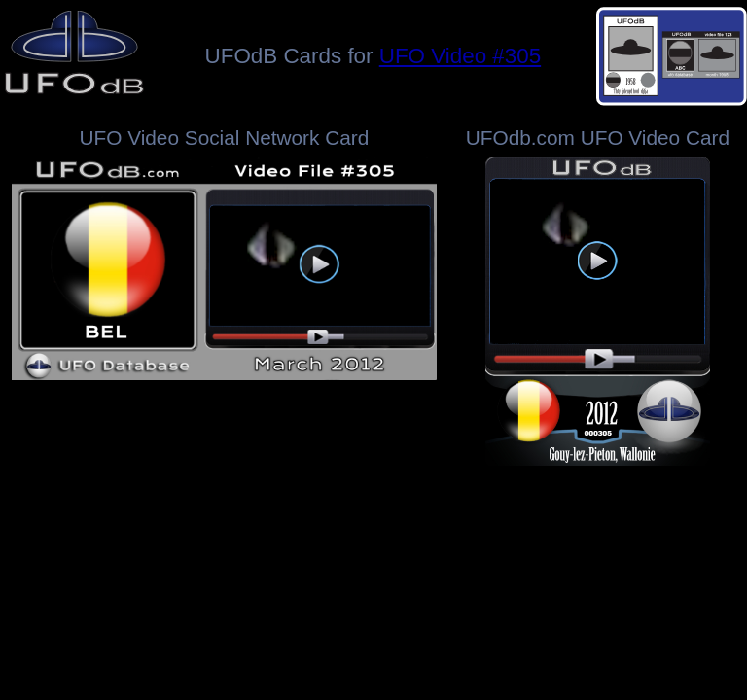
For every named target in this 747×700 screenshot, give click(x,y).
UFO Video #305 (460, 56)
